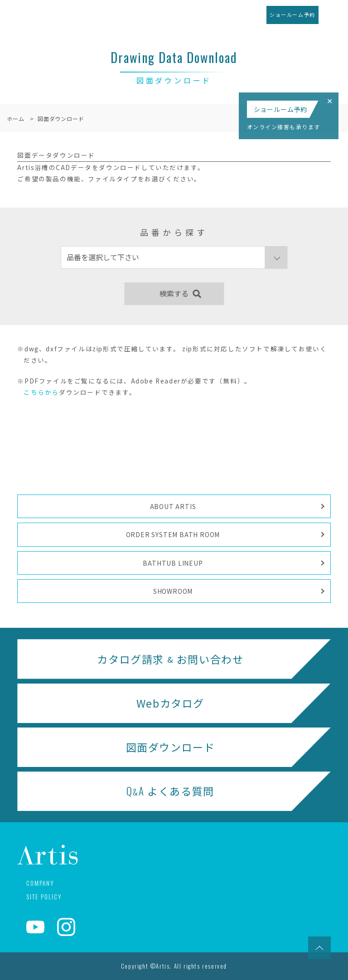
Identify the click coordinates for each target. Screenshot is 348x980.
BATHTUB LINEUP (173, 563)
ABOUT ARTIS (173, 506)
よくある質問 (170, 791)
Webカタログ (170, 703)
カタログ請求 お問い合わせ (170, 659)
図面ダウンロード (171, 747)
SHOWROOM (173, 591)
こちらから (41, 392)
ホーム (15, 119)
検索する (174, 293)
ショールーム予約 (292, 15)
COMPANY (40, 883)
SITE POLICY (44, 897)
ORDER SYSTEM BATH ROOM (173, 534)
